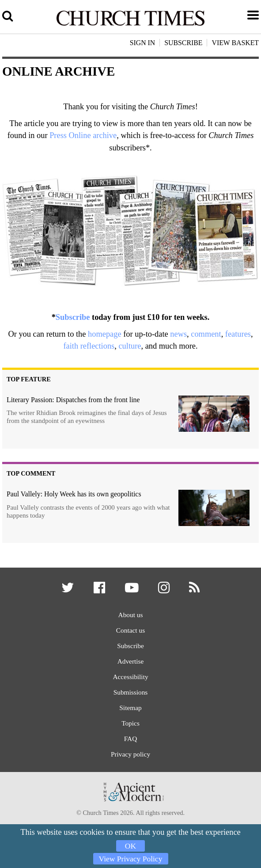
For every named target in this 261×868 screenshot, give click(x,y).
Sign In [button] (143, 43)
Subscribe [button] (183, 43)
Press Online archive (83, 135)
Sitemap (130, 716)
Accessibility (130, 683)
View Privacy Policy (130, 852)
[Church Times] (130, 24)
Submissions (130, 699)
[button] (65, 591)
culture (130, 346)
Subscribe (73, 317)
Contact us (130, 633)
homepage (105, 334)
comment (206, 334)
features (238, 334)
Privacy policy (130, 766)
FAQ (130, 749)
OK (130, 832)
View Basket (235, 43)
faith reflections (89, 346)
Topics (131, 732)
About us (130, 616)
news (178, 334)
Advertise (130, 666)
